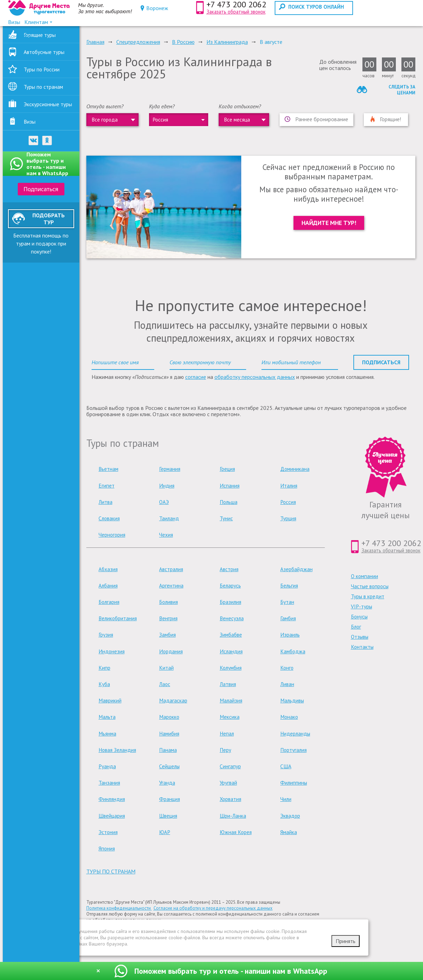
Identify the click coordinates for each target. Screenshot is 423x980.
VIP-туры (362, 606)
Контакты (362, 647)
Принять (346, 941)
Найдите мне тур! (329, 223)
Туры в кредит (368, 596)
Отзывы (360, 637)
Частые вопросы (370, 586)
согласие (196, 377)
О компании (365, 576)
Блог (356, 627)
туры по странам (111, 871)
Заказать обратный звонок (236, 12)
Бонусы (359, 617)
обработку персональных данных (255, 377)
